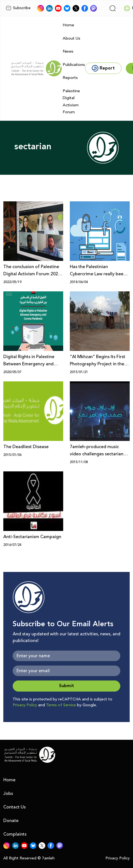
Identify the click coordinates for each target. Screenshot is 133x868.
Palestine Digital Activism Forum (71, 102)
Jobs (8, 793)
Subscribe (18, 8)
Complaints (15, 834)
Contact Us (14, 807)
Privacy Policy (25, 705)
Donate (11, 821)
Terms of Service (61, 705)
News (68, 51)
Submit (66, 686)
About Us (71, 38)
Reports (70, 78)
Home (68, 25)
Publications (74, 65)
